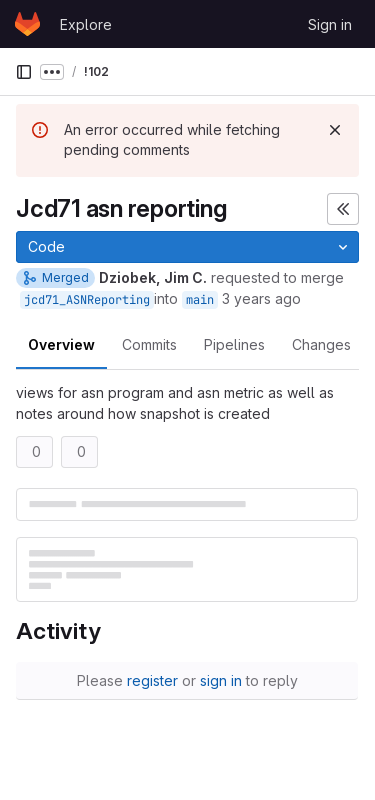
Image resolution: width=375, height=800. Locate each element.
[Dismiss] (335, 130)
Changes (321, 344)
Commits (149, 344)
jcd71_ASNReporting (87, 300)
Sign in (330, 24)
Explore (86, 24)
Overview (61, 344)
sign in (221, 680)
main (200, 300)
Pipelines (234, 344)
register (152, 680)
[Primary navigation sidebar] (24, 72)
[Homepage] (27, 24)
